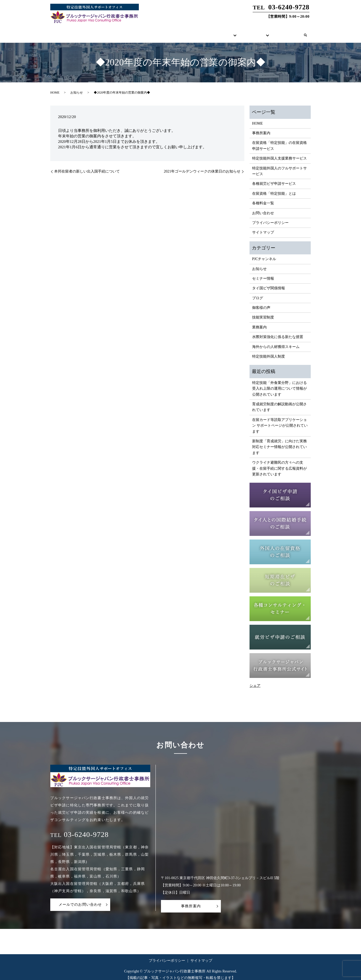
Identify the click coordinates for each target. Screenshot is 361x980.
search (305, 33)
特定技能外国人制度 (269, 351)
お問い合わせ (282, 32)
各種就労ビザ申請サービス (274, 179)
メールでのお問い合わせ (80, 900)
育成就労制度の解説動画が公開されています (279, 402)
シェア (255, 681)
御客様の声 (261, 303)
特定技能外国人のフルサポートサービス (279, 166)
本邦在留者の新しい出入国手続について (87, 166)
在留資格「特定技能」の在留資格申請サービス (279, 141)
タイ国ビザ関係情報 (269, 283)
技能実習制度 (263, 312)
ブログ (258, 293)
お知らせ (77, 88)
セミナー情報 (263, 274)
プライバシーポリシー (270, 218)
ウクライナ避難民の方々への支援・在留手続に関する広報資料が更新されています (279, 463)
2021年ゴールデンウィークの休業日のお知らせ (202, 166)
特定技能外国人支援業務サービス (279, 153)
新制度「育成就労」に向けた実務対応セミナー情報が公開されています (279, 442)
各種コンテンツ (246, 32)
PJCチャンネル (264, 254)
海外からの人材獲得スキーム (276, 342)
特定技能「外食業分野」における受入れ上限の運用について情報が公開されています (279, 384)
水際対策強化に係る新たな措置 (278, 332)
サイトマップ (263, 227)
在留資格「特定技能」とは (274, 189)
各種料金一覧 (263, 198)
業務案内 (259, 322)
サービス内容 (210, 32)
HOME (150, 32)
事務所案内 (177, 32)
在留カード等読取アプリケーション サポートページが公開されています (280, 421)
